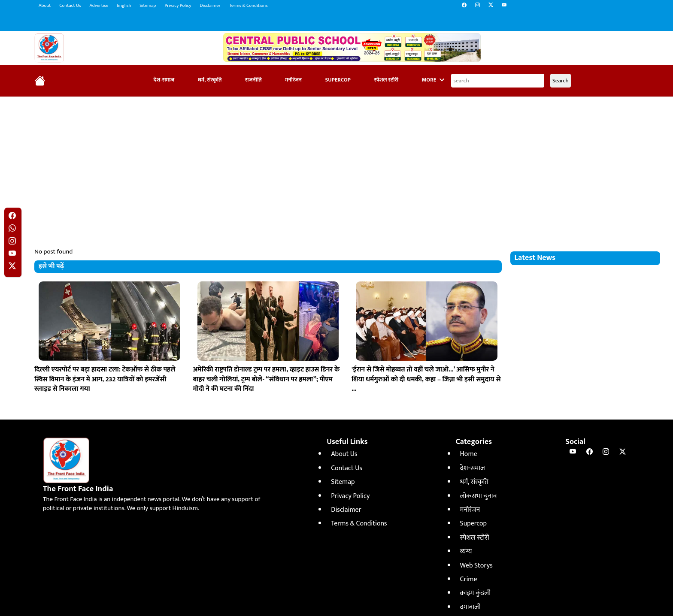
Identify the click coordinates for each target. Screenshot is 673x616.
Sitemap (148, 6)
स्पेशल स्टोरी (386, 80)
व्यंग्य (466, 551)
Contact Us (70, 6)
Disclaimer (210, 6)
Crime (469, 579)
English (124, 6)
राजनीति (253, 80)
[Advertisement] (336, 166)
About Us (344, 454)
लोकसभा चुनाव (479, 496)
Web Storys (476, 566)
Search (561, 81)
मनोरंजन (293, 80)
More (433, 80)
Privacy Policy (178, 6)
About (45, 6)
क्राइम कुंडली (475, 593)
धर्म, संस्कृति (210, 80)
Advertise (99, 6)
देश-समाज (164, 80)
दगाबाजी (470, 607)
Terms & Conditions (249, 6)
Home (469, 454)
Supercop (338, 80)
